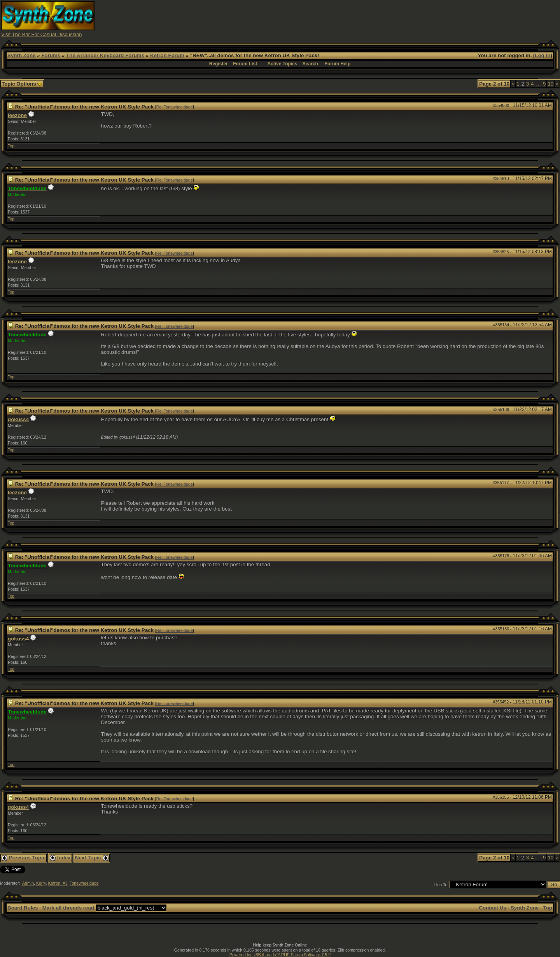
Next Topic (92, 858)
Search (310, 64)
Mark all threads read (68, 908)
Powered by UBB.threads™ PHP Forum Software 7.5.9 (280, 955)
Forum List (245, 64)
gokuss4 (18, 419)
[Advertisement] (417, 19)
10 (550, 84)
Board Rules (23, 908)
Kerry (41, 883)
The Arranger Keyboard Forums (105, 55)
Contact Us (492, 908)
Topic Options (22, 84)
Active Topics (282, 64)
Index (60, 858)
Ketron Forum (167, 55)
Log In (543, 55)
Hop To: (442, 885)
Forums (51, 55)
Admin (28, 883)
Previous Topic (24, 858)
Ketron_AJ (58, 883)
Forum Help (338, 64)
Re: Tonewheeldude (175, 107)
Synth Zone (22, 55)
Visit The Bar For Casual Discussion (42, 34)
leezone (17, 115)
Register (219, 64)
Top (11, 146)
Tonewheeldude (84, 883)
